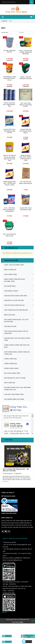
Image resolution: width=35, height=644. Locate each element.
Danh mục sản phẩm (11, 260)
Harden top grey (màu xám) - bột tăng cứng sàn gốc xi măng (9, 183)
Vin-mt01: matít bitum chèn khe (9, 51)
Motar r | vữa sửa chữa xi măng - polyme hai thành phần (26, 52)
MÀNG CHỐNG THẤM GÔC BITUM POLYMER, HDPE (14, 280)
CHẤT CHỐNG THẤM (10, 274)
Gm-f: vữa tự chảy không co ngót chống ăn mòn (26, 105)
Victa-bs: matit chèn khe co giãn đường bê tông (9, 104)
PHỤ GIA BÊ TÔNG (10, 286)
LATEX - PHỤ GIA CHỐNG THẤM (14, 265)
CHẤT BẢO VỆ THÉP (10, 326)
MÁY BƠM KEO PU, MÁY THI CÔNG (15, 378)
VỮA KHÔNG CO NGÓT (11, 291)
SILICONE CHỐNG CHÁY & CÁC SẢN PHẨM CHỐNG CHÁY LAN (17, 389)
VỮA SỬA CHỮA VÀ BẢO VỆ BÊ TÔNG (16, 296)
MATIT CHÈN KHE (10, 383)
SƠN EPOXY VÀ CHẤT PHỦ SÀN (14, 300)
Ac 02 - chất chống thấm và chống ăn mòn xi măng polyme (9, 210)
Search (32, 2)
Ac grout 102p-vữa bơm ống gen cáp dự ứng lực (26, 131)
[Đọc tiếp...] (6, 481)
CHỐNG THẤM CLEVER (11, 368)
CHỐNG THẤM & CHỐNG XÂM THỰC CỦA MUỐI (17, 346)
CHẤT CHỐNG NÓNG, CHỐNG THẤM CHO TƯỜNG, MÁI (17, 353)
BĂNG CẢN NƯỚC (10, 315)
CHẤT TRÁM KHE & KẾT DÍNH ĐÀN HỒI (16, 310)
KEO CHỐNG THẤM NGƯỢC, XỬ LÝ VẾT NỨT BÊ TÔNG (16, 321)
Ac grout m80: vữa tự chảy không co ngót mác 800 (9, 131)
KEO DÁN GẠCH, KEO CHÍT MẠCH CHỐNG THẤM (17, 339)
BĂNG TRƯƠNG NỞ (10, 270)
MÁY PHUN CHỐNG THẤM (12, 373)
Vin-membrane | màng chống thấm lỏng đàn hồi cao (9, 78)
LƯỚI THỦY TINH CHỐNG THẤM (14, 394)
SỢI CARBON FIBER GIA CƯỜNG (14, 399)
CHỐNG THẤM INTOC (11, 364)
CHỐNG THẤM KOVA (10, 359)
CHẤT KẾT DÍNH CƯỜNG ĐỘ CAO (14, 305)
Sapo (22, 622)
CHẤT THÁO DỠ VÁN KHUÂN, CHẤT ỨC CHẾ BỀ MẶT (16, 332)
